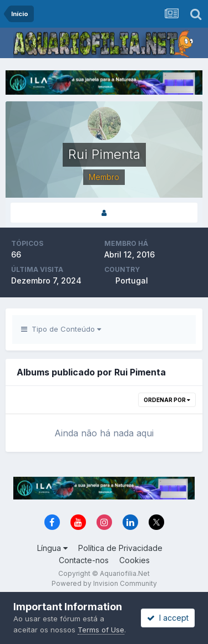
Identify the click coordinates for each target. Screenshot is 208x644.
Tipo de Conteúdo (61, 329)
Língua (52, 548)
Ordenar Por (167, 400)
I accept (168, 618)
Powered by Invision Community (104, 583)
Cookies (135, 560)
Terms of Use (101, 630)
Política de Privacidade (120, 548)
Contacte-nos (84, 560)
